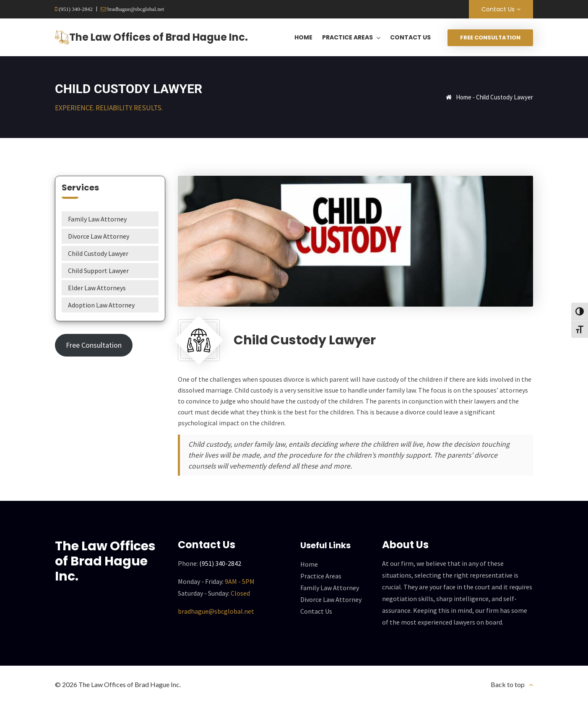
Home (464, 97)
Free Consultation (490, 38)
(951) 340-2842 (75, 9)
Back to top (508, 684)
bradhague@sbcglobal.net (135, 9)
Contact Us (498, 9)
